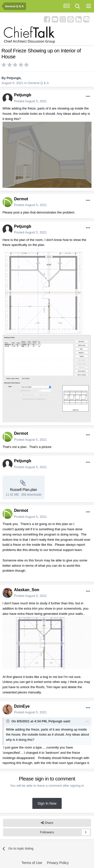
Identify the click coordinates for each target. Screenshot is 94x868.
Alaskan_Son (27, 590)
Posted (30, 101)
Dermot (21, 199)
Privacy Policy (58, 863)
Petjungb (14, 78)
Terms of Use (32, 863)
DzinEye (22, 706)
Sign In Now (47, 803)
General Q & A (38, 83)
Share (47, 823)
